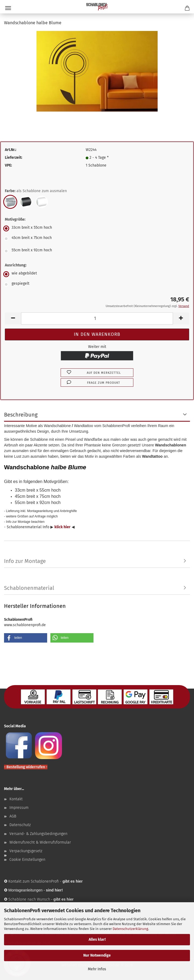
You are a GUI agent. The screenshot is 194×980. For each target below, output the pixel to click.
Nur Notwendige (97, 955)
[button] (13, 318)
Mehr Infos (97, 969)
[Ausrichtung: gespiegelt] (97, 284)
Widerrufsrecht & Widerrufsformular (40, 842)
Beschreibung (21, 415)
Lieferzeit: (13, 158)
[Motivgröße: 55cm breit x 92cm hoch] (97, 251)
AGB (13, 816)
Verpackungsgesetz (26, 851)
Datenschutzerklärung (130, 929)
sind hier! (54, 890)
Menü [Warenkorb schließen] (8, 8)
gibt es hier (63, 899)
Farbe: (36, 191)
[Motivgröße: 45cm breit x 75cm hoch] (97, 239)
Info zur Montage (25, 561)
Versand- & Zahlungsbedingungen (38, 834)
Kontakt (16, 799)
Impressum (19, 808)
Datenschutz (20, 825)
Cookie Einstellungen (27, 860)
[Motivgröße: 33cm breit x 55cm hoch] (97, 228)
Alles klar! (97, 940)
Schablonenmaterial (29, 588)
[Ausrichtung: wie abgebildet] (97, 274)
